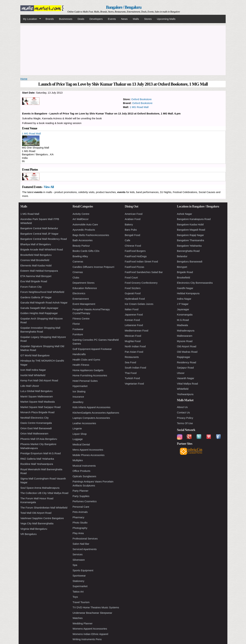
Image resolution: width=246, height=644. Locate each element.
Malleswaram (185, 336)
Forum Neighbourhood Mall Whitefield (42, 292)
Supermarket (80, 586)
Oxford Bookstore (142, 99)
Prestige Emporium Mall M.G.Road (41, 453)
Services (78, 554)
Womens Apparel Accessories (90, 629)
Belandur (182, 256)
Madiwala (182, 325)
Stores (148, 19)
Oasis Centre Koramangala (36, 423)
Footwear (78, 329)
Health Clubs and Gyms (86, 360)
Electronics (79, 293)
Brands (50, 19)
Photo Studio (80, 523)
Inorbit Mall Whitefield (33, 375)
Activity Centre (81, 214)
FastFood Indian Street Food (141, 261)
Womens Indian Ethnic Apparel (90, 634)
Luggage (78, 439)
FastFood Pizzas (134, 267)
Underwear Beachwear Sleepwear (92, 613)
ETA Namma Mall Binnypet (36, 276)
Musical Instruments (84, 466)
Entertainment (81, 299)
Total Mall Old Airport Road (36, 513)
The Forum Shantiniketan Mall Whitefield (44, 508)
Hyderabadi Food (135, 299)
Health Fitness (81, 365)
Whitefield (183, 389)
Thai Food (131, 373)
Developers (96, 19)
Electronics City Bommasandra (195, 283)
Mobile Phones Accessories (88, 455)
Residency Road (187, 362)
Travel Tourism (81, 602)
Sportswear (79, 576)
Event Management (84, 304)
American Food (134, 214)
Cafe (128, 240)
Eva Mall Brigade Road (34, 281)
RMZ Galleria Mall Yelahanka (37, 459)
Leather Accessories (84, 423)
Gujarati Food (133, 293)
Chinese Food (133, 246)
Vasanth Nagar (186, 378)
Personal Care (81, 507)
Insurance (78, 397)
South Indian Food (135, 368)
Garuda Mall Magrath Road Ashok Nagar (44, 303)
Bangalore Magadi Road (191, 230)
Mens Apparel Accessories (88, 450)
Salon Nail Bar (81, 544)
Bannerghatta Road (188, 251)
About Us (182, 407)
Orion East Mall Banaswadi (36, 428)
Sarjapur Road (185, 368)
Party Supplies (81, 496)
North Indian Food (135, 346)
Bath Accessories (83, 240)
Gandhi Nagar (185, 288)
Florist (76, 324)
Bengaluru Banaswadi (190, 261)
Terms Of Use (185, 423)
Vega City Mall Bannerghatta (37, 523)
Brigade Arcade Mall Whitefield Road (42, 249)
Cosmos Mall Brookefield (35, 260)
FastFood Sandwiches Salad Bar (144, 272)
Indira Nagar (184, 299)
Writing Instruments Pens (87, 639)
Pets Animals (80, 512)
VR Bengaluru (28, 534)
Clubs (76, 277)
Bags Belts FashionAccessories (91, 235)
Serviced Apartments (85, 549)
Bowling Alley (80, 256)
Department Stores (84, 283)
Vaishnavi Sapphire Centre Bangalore (42, 518)
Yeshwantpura (185, 394)
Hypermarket (80, 386)
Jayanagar (183, 309)
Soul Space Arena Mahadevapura (40, 488)
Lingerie (77, 428)
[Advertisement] (123, 50)
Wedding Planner (83, 623)
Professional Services (85, 539)
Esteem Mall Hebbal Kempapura (39, 271)
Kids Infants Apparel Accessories (92, 407)
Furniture (78, 334)
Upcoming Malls (166, 19)
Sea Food (130, 362)
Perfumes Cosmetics (85, 501)
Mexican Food (133, 336)
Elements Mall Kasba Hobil (36, 265)
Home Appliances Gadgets (88, 370)
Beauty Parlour (81, 246)
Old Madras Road (187, 352)
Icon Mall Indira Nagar (33, 370)
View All (49, 187)
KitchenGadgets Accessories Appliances (96, 413)
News (124, 19)
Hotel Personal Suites (85, 381)
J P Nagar (183, 304)
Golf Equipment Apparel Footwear (92, 349)
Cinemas (78, 272)
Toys (75, 597)
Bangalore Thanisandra (191, 240)
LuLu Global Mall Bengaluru (36, 391)
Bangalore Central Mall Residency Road (44, 239)
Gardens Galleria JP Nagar (36, 297)
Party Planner (80, 491)
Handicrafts (79, 354)
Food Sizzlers (133, 288)
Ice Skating (79, 391)
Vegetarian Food (134, 384)
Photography (80, 528)
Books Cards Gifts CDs (86, 251)
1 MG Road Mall (139, 107)
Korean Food (132, 320)
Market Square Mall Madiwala (38, 402)
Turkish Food (132, 378)
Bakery (129, 224)
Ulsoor (181, 373)
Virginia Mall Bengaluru (34, 529)
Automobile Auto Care (85, 224)
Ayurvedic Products (84, 230)
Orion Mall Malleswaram (34, 433)
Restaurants (132, 357)
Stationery (78, 581)
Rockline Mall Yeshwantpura (37, 464)
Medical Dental (81, 444)
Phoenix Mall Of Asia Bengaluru (39, 439)
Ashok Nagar (184, 214)
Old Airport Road (187, 346)
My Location (31, 19)
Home (24, 79)
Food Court (131, 277)
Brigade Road (185, 272)
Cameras (78, 261)
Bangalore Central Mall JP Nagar (39, 234)
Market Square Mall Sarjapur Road (40, 407)
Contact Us (183, 412)
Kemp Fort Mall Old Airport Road (39, 380)
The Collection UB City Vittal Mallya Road (44, 493)
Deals (81, 19)
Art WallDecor (81, 219)
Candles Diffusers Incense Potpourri (93, 267)
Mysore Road (185, 341)
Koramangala (185, 315)
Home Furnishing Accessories (90, 375)
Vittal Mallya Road (187, 384)
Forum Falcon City (31, 287)
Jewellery (78, 402)
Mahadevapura (186, 331)
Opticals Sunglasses (84, 476)
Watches (78, 618)
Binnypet (182, 267)
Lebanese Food (134, 325)
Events (112, 19)
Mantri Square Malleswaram (37, 396)
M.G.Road (183, 320)
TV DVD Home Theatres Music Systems (96, 607)
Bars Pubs (131, 230)
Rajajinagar (184, 357)
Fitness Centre (81, 319)
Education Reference (85, 288)
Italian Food (132, 309)
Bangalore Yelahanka (189, 246)
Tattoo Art (78, 592)
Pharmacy (78, 517)
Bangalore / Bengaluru (124, 7)
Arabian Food (133, 219)
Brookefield (183, 277)
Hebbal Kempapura (188, 293)
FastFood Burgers (135, 251)
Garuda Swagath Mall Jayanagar (39, 308)
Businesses (66, 19)
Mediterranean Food (136, 331)
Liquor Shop (80, 434)
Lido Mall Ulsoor (30, 386)
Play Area (78, 533)
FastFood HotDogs (136, 256)
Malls (136, 19)
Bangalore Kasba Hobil (190, 224)
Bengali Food (132, 235)
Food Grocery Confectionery (141, 283)
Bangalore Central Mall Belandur (39, 228)
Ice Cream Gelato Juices (139, 304)
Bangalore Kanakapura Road (194, 219)
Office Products (81, 471)
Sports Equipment (83, 570)
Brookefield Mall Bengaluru (36, 255)
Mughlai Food (133, 341)
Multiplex (78, 460)
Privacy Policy (185, 418)
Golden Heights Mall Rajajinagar (39, 313)
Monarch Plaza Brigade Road (37, 412)
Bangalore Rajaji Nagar (190, 235)
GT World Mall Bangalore (35, 355)
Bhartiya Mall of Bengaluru (36, 244)
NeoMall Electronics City (35, 418)
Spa (75, 565)
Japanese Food (134, 315)
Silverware (79, 560)
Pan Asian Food (134, 352)
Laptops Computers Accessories (91, 418)
